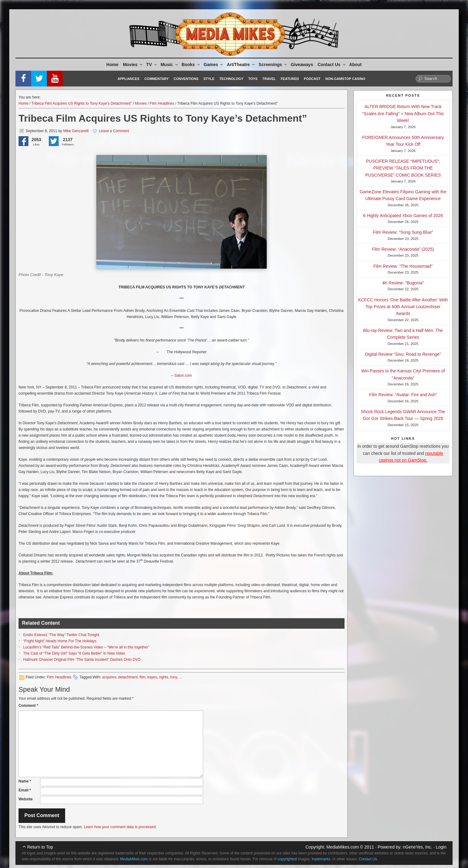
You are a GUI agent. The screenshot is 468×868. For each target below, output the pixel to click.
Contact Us (332, 65)
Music (170, 65)
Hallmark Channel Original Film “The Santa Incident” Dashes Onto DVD (82, 660)
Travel (269, 79)
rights (164, 677)
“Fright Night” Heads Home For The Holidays (60, 641)
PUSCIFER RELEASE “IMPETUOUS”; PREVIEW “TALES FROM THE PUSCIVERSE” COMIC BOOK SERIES (403, 168)
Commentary (157, 79)
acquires (109, 677)
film (142, 677)
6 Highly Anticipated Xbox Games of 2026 (403, 216)
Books (191, 65)
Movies (133, 65)
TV (152, 65)
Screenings (273, 65)
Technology (232, 79)
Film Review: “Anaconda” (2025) (403, 249)
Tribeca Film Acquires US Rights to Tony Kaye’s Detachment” (82, 103)
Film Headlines (162, 103)
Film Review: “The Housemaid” (403, 266)
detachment (128, 677)
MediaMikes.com (343, 847)
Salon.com (183, 375)
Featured (290, 79)
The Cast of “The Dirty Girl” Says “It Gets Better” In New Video (74, 653)
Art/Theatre (241, 65)
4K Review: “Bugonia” (403, 283)
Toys (253, 79)
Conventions (186, 79)
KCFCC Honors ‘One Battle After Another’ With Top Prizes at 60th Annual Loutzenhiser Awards (403, 307)
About (355, 65)
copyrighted (287, 859)
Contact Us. (368, 859)
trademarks (321, 859)
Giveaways (302, 65)
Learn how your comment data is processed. (120, 827)
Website (26, 799)
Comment (28, 706)
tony (174, 677)
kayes (152, 677)
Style (209, 79)
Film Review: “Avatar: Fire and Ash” (403, 395)
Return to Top (40, 847)
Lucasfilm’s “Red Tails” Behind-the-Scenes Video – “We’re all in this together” (86, 647)
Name (25, 781)
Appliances (129, 79)
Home (113, 65)
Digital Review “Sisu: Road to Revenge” (403, 354)
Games (214, 65)
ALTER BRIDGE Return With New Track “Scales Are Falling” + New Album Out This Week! (403, 113)
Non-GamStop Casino (345, 79)
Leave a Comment (114, 131)
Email (25, 790)
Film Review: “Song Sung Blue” (403, 232)
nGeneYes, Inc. (418, 847)
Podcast (312, 79)
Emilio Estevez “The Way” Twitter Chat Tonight (61, 635)
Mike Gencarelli (76, 131)
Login (441, 847)
